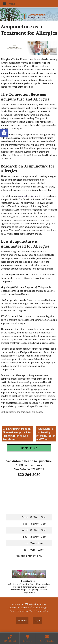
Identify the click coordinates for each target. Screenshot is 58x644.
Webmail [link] (22, 620)
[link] (4, 133)
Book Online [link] (29, 448)
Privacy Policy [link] (41, 611)
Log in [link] (37, 620)
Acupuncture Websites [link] (23, 604)
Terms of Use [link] (26, 611)
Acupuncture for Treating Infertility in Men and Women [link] (46, 434)
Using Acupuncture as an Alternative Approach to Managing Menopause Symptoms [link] (17, 434)
